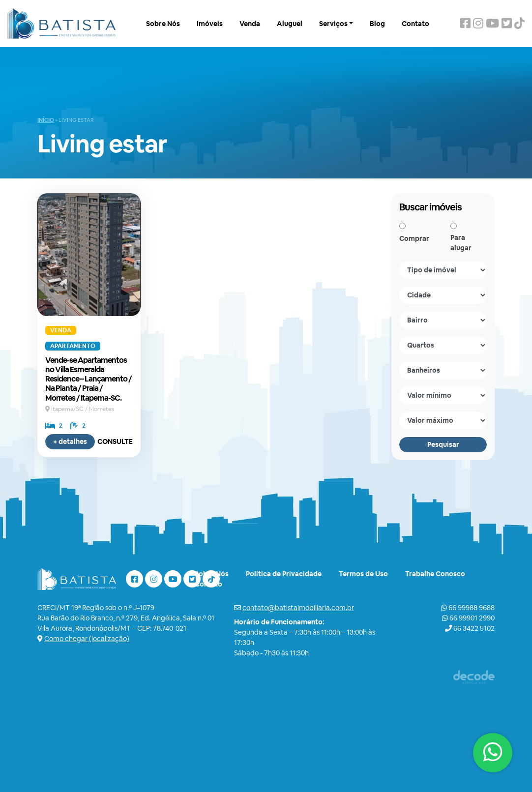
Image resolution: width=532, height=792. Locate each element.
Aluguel (290, 24)
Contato (415, 24)
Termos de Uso (363, 574)
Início (46, 120)
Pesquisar (443, 444)
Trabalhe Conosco (435, 574)
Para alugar (461, 243)
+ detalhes (70, 441)
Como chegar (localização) (87, 639)
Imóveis (210, 24)
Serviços (333, 24)
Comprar (414, 238)
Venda (250, 24)
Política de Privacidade (284, 574)
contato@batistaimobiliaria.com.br (298, 608)
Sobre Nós (163, 24)
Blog (377, 24)
